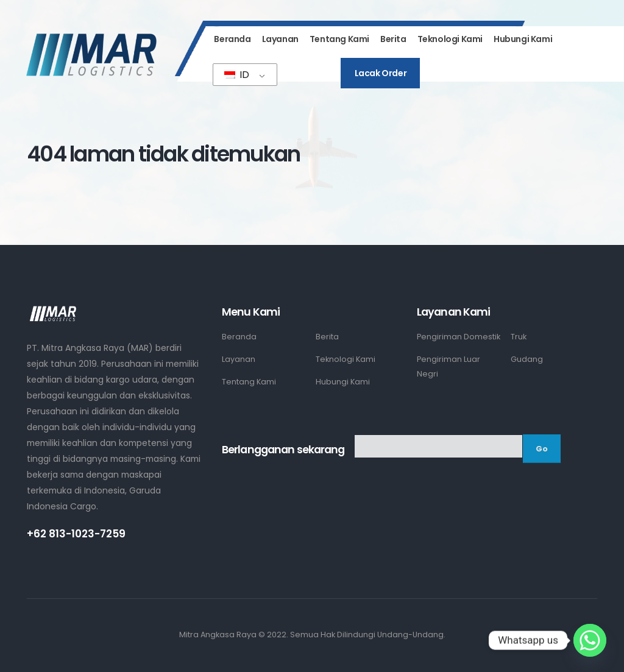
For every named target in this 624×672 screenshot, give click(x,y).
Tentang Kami (339, 39)
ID (237, 75)
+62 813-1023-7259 (76, 534)
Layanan (280, 39)
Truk (519, 337)
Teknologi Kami (450, 39)
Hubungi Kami (523, 39)
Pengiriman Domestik (459, 337)
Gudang (527, 359)
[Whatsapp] (590, 640)
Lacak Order (381, 73)
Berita (393, 39)
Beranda (232, 39)
